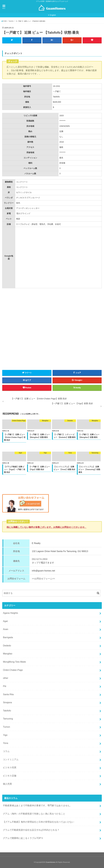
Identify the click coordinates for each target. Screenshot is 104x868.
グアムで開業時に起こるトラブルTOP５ (23, 838)
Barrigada (8, 637)
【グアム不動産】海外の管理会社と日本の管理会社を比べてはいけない (39, 822)
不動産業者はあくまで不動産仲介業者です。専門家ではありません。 (37, 805)
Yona (5, 743)
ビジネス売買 (10, 768)
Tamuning (8, 719)
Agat (5, 621)
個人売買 (7, 784)
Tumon (6, 727)
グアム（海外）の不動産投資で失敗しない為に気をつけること (34, 814)
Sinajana (7, 702)
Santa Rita (8, 694)
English (53, 15)
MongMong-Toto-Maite (14, 662)
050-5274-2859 (40, 559)
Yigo (5, 735)
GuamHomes (51, 862)
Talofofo (7, 711)
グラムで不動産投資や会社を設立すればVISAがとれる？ (31, 830)
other (6, 678)
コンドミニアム (11, 759)
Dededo (7, 646)
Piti (5, 686)
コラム (6, 751)
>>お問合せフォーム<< (43, 579)
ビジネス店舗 (10, 776)
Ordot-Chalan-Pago (13, 670)
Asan (6, 629)
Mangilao (8, 654)
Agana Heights (10, 613)
